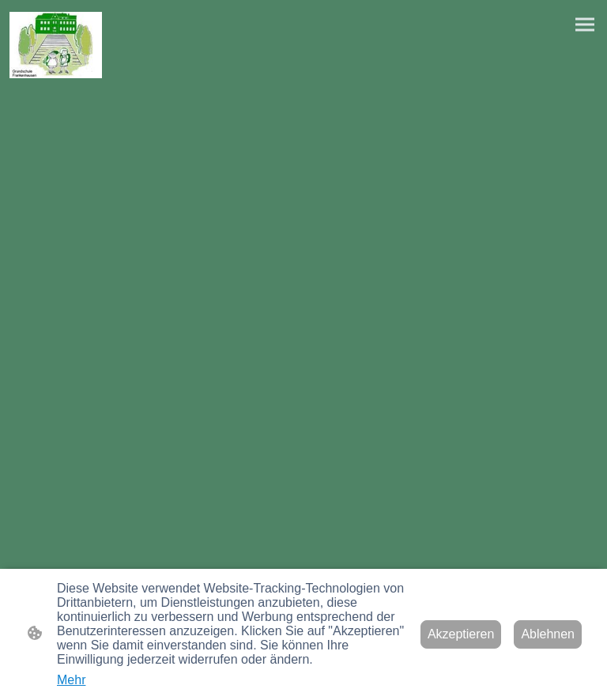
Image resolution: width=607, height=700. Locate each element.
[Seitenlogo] (56, 45)
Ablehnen (548, 634)
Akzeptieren (461, 634)
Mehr (71, 680)
